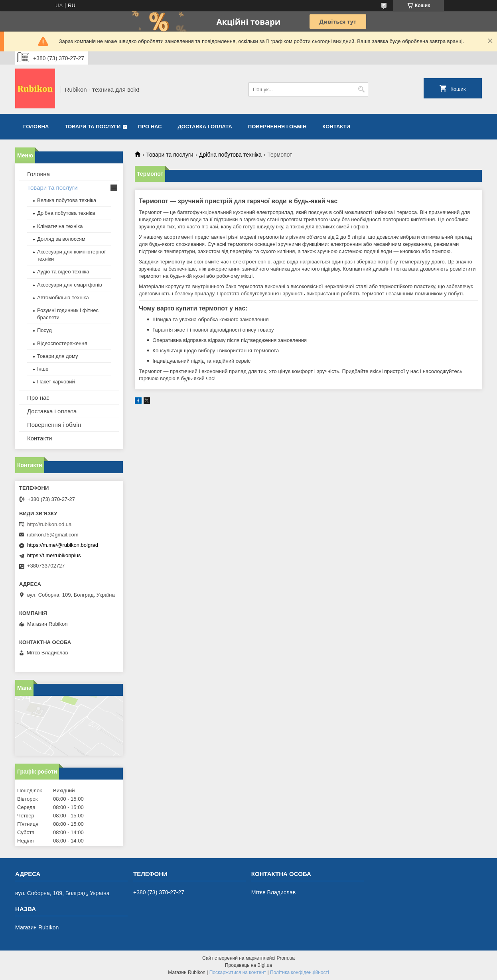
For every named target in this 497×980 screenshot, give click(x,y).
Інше (43, 369)
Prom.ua (286, 958)
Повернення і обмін (277, 127)
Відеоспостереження (62, 343)
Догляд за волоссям (61, 239)
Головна (36, 127)
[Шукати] (361, 89)
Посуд (44, 330)
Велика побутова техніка (67, 200)
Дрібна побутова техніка (230, 155)
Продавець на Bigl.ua (248, 965)
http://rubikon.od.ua (49, 524)
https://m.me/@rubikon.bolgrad (63, 545)
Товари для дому (57, 356)
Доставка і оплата (205, 127)
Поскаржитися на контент (238, 972)
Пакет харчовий (56, 382)
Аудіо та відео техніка (63, 272)
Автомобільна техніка (63, 298)
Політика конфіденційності (300, 972)
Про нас (150, 127)
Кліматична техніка (60, 226)
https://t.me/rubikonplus (54, 555)
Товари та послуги (93, 127)
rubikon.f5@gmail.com (53, 535)
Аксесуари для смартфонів (70, 285)
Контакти (336, 127)
